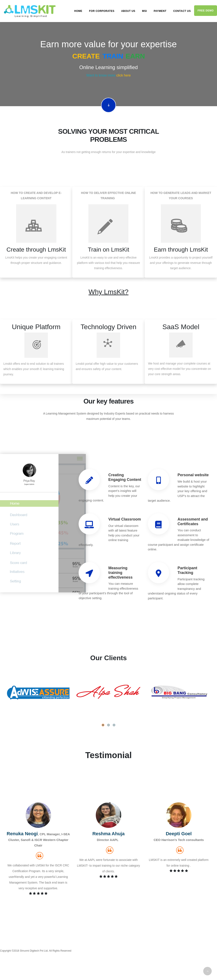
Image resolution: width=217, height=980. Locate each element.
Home (78, 11)
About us (128, 11)
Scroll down (108, 105)
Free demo (206, 11)
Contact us (182, 11)
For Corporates (102, 11)
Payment (160, 11)
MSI (144, 11)
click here (124, 75)
